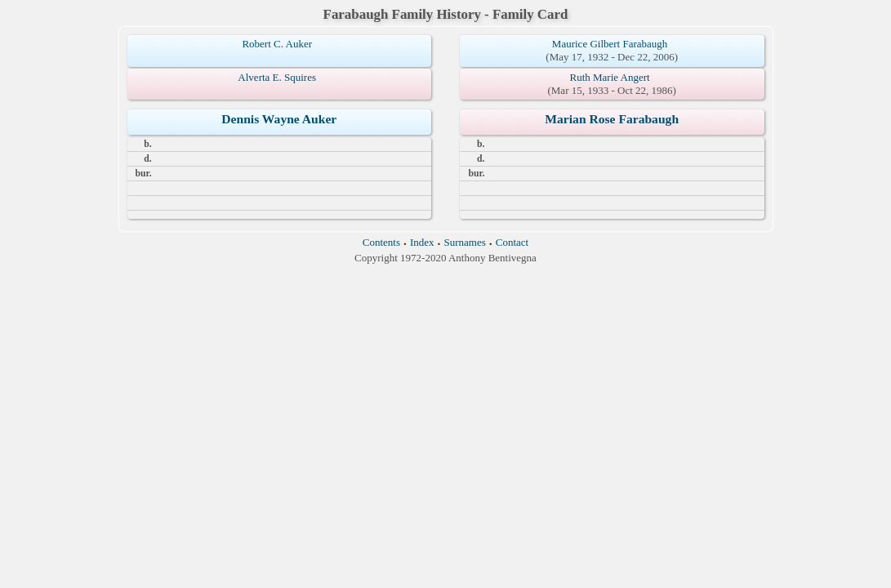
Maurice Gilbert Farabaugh (610, 44)
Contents (381, 242)
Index (422, 242)
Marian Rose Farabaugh (612, 119)
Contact (512, 242)
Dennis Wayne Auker (279, 119)
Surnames (465, 242)
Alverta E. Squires (277, 77)
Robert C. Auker (277, 44)
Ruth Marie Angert (610, 77)
